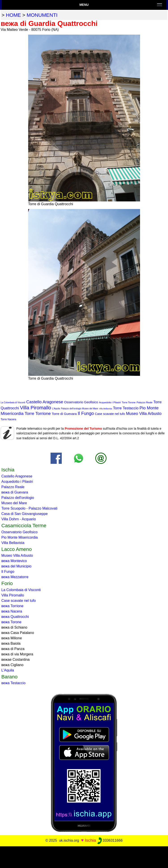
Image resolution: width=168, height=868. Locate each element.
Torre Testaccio (126, 408)
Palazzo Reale (144, 402)
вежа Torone (11, 622)
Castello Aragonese (45, 402)
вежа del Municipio (16, 566)
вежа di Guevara (15, 492)
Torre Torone (129, 402)
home (13, 15)
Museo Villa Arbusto (144, 414)
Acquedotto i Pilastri (110, 402)
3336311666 (110, 840)
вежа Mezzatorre (15, 577)
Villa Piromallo (35, 408)
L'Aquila (56, 409)
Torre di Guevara (64, 414)
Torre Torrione (38, 413)
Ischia (90, 840)
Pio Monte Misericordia (20, 537)
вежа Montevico (14, 561)
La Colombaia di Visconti (13, 403)
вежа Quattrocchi (15, 617)
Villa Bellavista (106, 409)
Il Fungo (86, 413)
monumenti (42, 15)
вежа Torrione (12, 606)
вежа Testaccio (13, 683)
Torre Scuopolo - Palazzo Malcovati (29, 508)
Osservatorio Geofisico (81, 402)
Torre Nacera (8, 419)
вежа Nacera (12, 611)
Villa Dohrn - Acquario (19, 519)
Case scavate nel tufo (110, 414)
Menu (84, 5)
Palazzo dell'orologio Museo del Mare (79, 409)
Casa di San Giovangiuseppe (24, 514)
